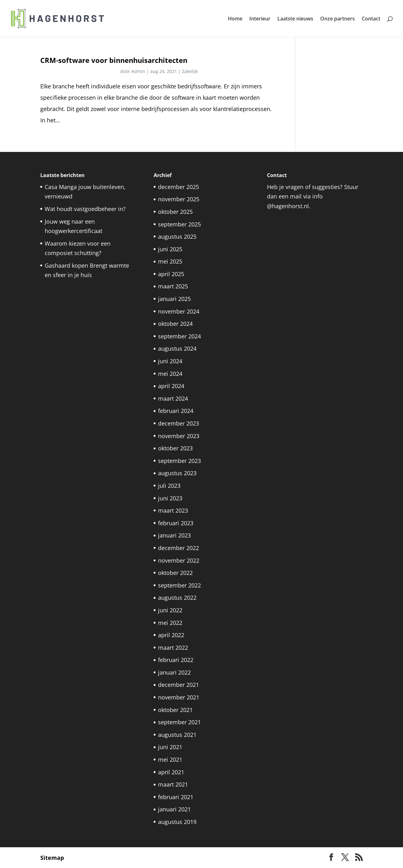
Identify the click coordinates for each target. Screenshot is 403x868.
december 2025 (179, 187)
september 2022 (179, 585)
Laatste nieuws (295, 19)
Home (235, 19)
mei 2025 (170, 261)
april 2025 (171, 274)
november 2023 (179, 436)
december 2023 (179, 423)
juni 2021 (170, 747)
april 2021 (171, 772)
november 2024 (179, 311)
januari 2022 (174, 672)
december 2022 (179, 548)
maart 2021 (173, 784)
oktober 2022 (175, 573)
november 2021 (179, 697)
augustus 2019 (177, 822)
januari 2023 (174, 535)
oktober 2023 (175, 448)
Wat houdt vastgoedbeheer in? (85, 209)
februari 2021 (176, 797)
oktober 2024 (175, 324)
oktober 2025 (175, 212)
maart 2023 (173, 510)
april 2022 (171, 635)
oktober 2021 (175, 710)
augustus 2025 (177, 236)
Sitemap (52, 858)
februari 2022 (176, 660)
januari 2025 (174, 299)
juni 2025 (170, 249)
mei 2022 (170, 623)
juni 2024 (170, 361)
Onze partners (338, 19)
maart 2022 (173, 648)
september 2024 (179, 336)
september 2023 (179, 461)
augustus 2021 (177, 735)
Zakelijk (190, 71)
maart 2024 (173, 398)
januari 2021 (174, 809)
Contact (371, 19)
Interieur (260, 19)
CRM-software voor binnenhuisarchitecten (114, 60)
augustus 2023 (177, 473)
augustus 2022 (177, 598)
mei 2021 (170, 759)
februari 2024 (176, 411)
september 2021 (179, 722)
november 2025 (179, 199)
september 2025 (179, 224)
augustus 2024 (177, 348)
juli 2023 (169, 486)
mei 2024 (170, 374)
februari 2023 (176, 523)
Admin (138, 71)
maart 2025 (173, 286)
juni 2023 (170, 498)
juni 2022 (170, 610)
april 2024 (171, 386)
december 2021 (179, 685)
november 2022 (179, 560)
